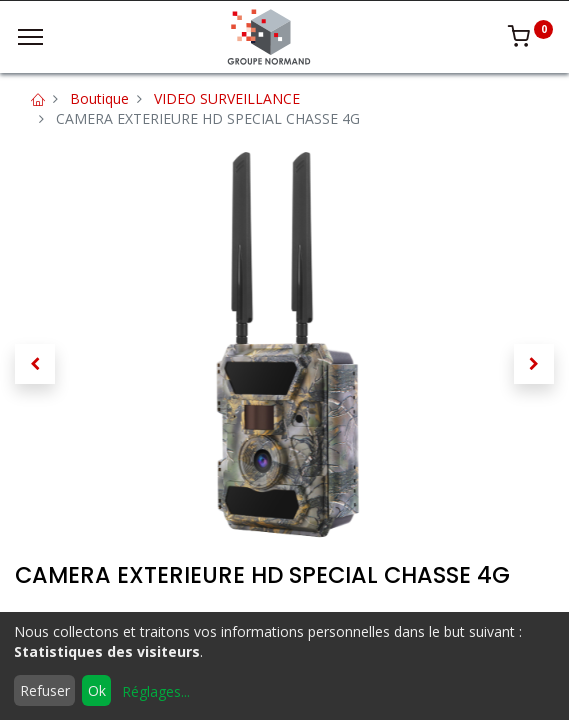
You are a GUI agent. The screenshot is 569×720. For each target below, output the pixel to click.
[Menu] (30, 37)
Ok (97, 690)
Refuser (45, 690)
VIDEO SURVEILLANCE (227, 98)
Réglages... (156, 691)
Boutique (99, 98)
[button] (35, 364)
